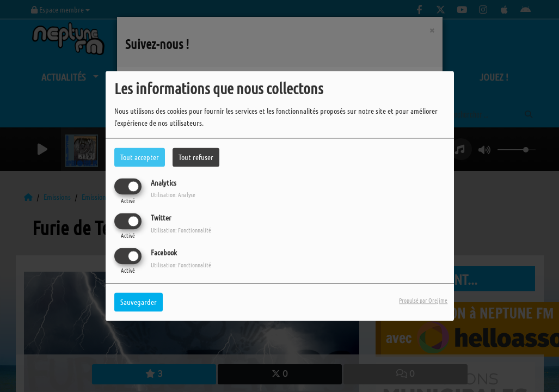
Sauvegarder (139, 302)
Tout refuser (196, 157)
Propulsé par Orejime (423, 301)
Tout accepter (140, 157)
